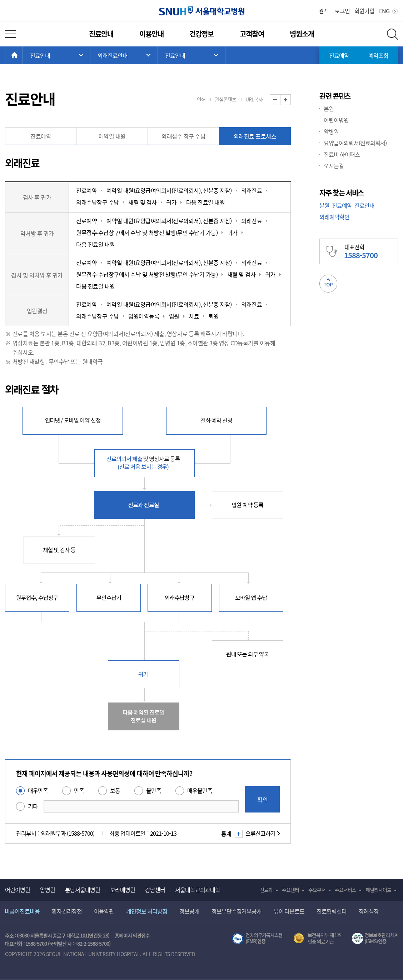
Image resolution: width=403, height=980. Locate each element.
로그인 (342, 11)
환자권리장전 (67, 911)
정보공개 (189, 911)
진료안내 (101, 34)
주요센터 (290, 890)
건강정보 (201, 34)
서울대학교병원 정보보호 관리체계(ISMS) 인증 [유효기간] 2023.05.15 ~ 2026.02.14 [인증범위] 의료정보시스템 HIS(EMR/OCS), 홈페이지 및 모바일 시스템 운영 (375, 939)
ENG (384, 11)
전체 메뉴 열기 (10, 34)
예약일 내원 (112, 136)
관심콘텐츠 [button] (225, 99)
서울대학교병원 (202, 11)
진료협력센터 (332, 911)
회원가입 (364, 11)
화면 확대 (291, 100)
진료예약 (339, 55)
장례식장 (369, 911)
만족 (79, 790)
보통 (115, 790)
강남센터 (155, 890)
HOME (23, 55)
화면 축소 (280, 100)
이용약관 (104, 911)
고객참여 (252, 34)
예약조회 (378, 55)
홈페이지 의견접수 (132, 935)
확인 (263, 799)
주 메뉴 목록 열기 (56, 55)
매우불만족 (200, 790)
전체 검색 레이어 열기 (392, 34)
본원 (329, 109)
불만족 (154, 790)
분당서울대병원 (83, 890)
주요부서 (317, 890)
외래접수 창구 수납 (183, 136)
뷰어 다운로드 (289, 911)
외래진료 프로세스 (255, 136)
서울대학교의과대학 (198, 890)
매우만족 (38, 790)
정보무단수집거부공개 (237, 911)
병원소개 (302, 34)
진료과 (266, 890)
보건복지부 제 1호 (317, 939)
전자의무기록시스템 (257, 939)
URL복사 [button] (254, 99)
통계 (231, 834)
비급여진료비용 (22, 911)
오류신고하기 (260, 833)
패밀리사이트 (378, 890)
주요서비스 (345, 890)
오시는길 (334, 166)
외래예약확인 (334, 217)
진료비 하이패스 (342, 154)
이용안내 (151, 34)
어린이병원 (336, 120)
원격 (323, 11)
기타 (33, 806)
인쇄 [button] (201, 99)
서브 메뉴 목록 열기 (124, 55)
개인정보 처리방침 (147, 911)
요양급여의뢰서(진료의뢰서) (355, 143)
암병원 (331, 131)
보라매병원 (123, 890)
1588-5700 (36, 944)
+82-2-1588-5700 (92, 944)
